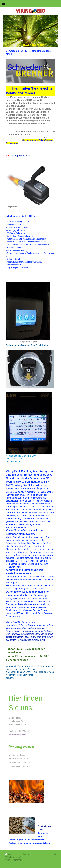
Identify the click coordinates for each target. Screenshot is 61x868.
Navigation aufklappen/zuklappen (31, 4)
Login (53, 854)
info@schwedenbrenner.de (18, 735)
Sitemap (26, 854)
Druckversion (13, 854)
